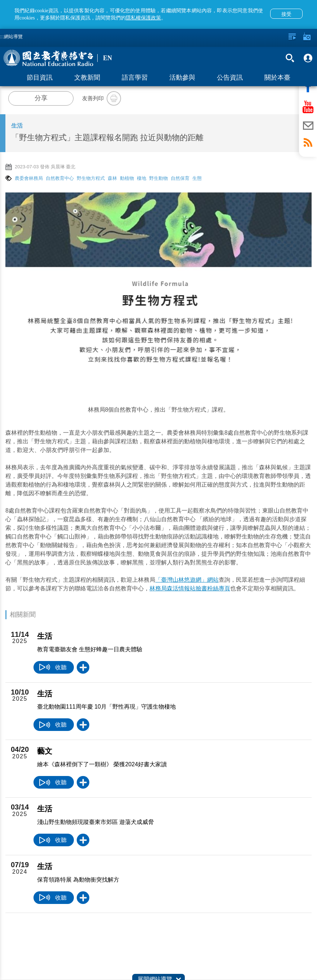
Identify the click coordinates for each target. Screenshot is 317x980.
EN (108, 58)
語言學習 (135, 77)
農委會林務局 (29, 178)
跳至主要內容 (0, 0)
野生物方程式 (91, 178)
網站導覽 (13, 37)
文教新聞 (87, 77)
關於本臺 (277, 77)
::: (2, 37)
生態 (197, 178)
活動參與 (182, 77)
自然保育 (180, 178)
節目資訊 (40, 77)
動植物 (127, 178)
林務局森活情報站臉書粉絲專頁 (190, 588)
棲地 (142, 178)
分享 (41, 98)
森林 (112, 178)
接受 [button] (286, 14)
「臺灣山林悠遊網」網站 (187, 580)
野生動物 (158, 178)
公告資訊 (230, 77)
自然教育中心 (60, 178)
